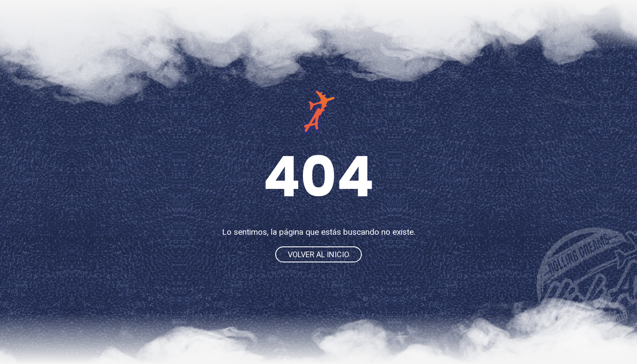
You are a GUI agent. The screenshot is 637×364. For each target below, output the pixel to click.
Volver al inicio (318, 254)
